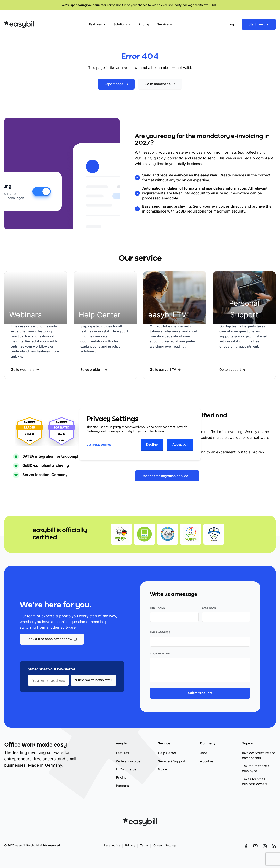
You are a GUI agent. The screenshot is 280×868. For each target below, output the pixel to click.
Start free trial (259, 24)
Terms (144, 845)
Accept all (180, 445)
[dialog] (140, 434)
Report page (114, 84)
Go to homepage (158, 84)
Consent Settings (165, 845)
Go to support (230, 370)
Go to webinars (23, 370)
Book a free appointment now (49, 639)
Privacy (130, 845)
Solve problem (92, 370)
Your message (160, 654)
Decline (152, 445)
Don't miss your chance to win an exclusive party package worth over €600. (140, 5)
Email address (160, 632)
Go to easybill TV (163, 370)
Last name (209, 608)
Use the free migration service (165, 476)
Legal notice (112, 845)
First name (158, 608)
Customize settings (99, 445)
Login (233, 24)
